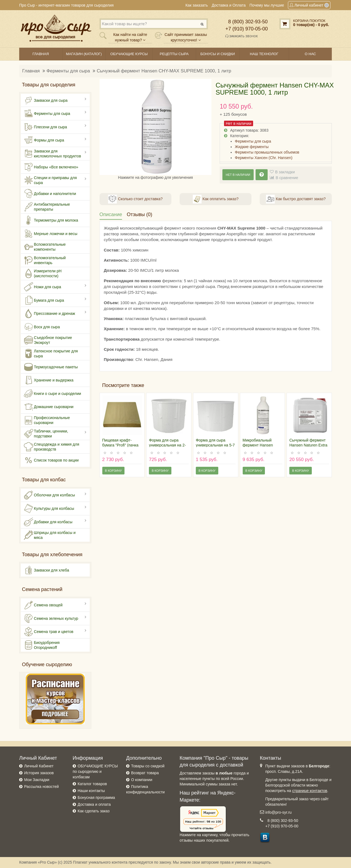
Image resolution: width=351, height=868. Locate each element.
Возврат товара (145, 773)
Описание (111, 214)
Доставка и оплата (94, 804)
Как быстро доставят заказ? (296, 199)
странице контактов (310, 791)
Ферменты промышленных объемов (267, 152)
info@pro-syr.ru (279, 812)
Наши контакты (91, 791)
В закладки (285, 172)
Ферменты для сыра (68, 71)
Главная (31, 71)
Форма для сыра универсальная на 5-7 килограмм (215, 445)
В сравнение (287, 178)
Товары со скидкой (148, 766)
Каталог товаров (92, 784)
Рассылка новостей (41, 787)
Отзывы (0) (139, 214)
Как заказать (197, 5)
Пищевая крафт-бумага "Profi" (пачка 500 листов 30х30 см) (121, 445)
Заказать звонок (242, 36)
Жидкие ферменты (252, 147)
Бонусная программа (96, 798)
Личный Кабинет (39, 766)
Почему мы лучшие (267, 5)
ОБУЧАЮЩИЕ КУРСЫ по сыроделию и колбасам (95, 771)
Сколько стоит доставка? (135, 199)
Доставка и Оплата (229, 5)
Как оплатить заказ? (216, 199)
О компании (142, 780)
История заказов (39, 773)
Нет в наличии (238, 175)
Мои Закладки (37, 780)
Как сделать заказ (94, 811)
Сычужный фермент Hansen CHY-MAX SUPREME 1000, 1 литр (164, 71)
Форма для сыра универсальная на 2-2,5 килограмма (167, 445)
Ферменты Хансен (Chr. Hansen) (264, 158)
